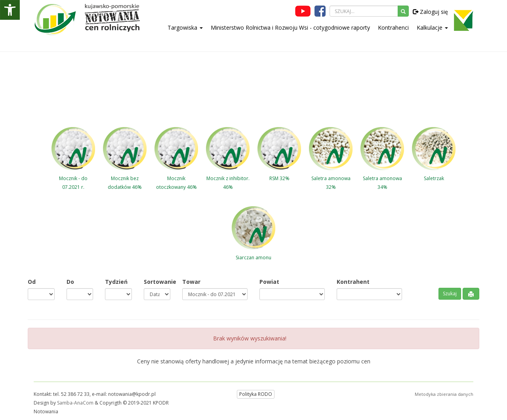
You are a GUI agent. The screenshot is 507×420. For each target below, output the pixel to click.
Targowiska (185, 28)
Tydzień (116, 282)
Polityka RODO (256, 394)
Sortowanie (157, 282)
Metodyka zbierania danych (444, 394)
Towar (191, 282)
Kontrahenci (393, 28)
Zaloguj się (430, 12)
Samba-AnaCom (75, 403)
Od (32, 282)
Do (70, 282)
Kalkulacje (432, 28)
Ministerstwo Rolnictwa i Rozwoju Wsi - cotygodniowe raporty (290, 28)
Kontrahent (353, 282)
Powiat (269, 282)
